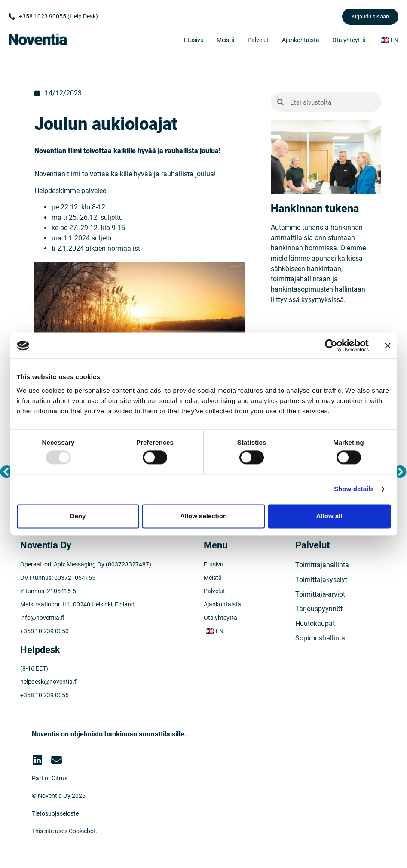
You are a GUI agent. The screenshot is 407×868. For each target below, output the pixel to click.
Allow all (329, 516)
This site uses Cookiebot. (65, 831)
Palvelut (258, 40)
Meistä (226, 40)
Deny (78, 516)
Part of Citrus (50, 778)
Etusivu (194, 40)
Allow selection (203, 516)
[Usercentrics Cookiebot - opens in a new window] (331, 345)
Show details (354, 489)
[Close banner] (388, 345)
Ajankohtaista (301, 40)
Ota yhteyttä (349, 40)
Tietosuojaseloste (55, 813)
